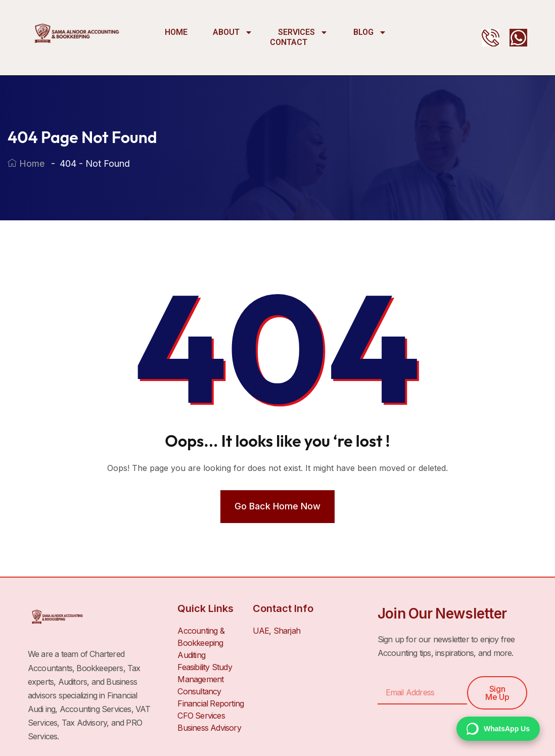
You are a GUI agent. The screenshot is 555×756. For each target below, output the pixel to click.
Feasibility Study (204, 667)
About (233, 32)
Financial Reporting (211, 703)
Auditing (191, 655)
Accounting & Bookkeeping (201, 637)
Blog (370, 32)
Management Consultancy (200, 685)
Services (303, 32)
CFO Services (201, 716)
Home (176, 32)
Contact (289, 42)
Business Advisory (209, 728)
